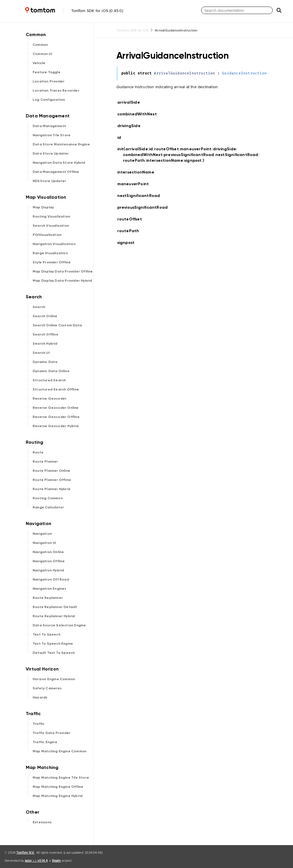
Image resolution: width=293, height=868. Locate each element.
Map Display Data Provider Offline (63, 271)
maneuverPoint (136, 184)
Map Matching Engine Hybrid (58, 796)
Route (38, 452)
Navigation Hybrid (48, 570)
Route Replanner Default (55, 607)
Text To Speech (46, 634)
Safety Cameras (47, 688)
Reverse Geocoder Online (56, 408)
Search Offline (45, 334)
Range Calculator (48, 507)
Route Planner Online (51, 471)
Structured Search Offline (56, 389)
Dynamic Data (45, 362)
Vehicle (39, 63)
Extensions (42, 822)
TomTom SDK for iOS (133, 30)
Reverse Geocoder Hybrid (56, 426)
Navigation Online (48, 552)
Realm (57, 861)
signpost (128, 243)
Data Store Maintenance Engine (61, 144)
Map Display (43, 207)
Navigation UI (44, 543)
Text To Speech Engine (53, 644)
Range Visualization (50, 253)
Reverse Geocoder (50, 399)
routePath (131, 231)
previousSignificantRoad (145, 207)
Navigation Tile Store (52, 135)
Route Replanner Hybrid (54, 616)
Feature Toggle (46, 72)
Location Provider (48, 81)
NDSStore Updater (49, 181)
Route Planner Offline (52, 480)
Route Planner (45, 461)
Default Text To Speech (54, 653)
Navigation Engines (50, 589)
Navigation (42, 534)
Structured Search (49, 380)
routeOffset (132, 219)
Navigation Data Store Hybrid (59, 163)
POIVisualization (47, 235)
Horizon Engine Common (54, 679)
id (123, 138)
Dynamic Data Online (51, 371)
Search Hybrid (45, 344)
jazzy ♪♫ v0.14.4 (36, 861)
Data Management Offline (56, 172)
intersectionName (138, 172)
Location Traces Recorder (56, 90)
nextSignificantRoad (141, 196)
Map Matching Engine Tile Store (61, 778)
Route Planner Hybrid (51, 489)
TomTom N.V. (25, 853)
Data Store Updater (51, 153)
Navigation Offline (49, 561)
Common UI (42, 54)
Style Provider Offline (52, 262)
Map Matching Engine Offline (58, 787)
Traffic (38, 724)
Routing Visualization (51, 216)
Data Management (49, 126)
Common (40, 45)
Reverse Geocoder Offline (56, 417)
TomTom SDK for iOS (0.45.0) (63, 11)
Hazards (40, 697)
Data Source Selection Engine (59, 625)
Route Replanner (48, 598)
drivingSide (131, 126)
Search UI (41, 353)
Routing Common (48, 498)
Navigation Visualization (54, 244)
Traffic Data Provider (52, 733)
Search (39, 307)
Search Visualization (51, 226)
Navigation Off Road (51, 579)
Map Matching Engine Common (60, 751)
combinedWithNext (139, 114)
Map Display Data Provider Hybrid (62, 281)
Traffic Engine (45, 742)
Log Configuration (49, 100)
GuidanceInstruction (244, 73)
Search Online (45, 316)
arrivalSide (131, 102)
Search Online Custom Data (57, 325)
